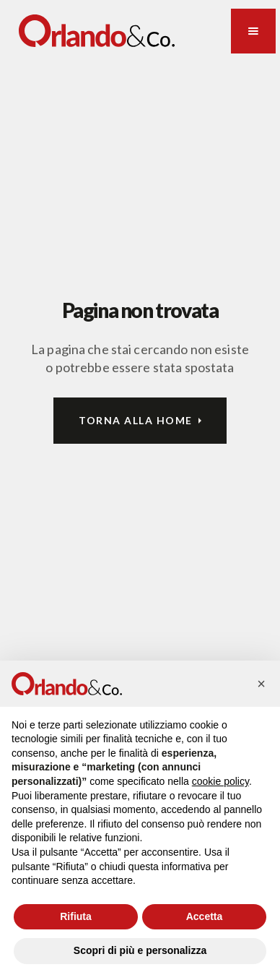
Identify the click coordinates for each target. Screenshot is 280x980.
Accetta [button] (205, 916)
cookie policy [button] (220, 781)
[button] (253, 31)
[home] (97, 31)
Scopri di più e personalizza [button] (140, 950)
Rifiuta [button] (76, 916)
